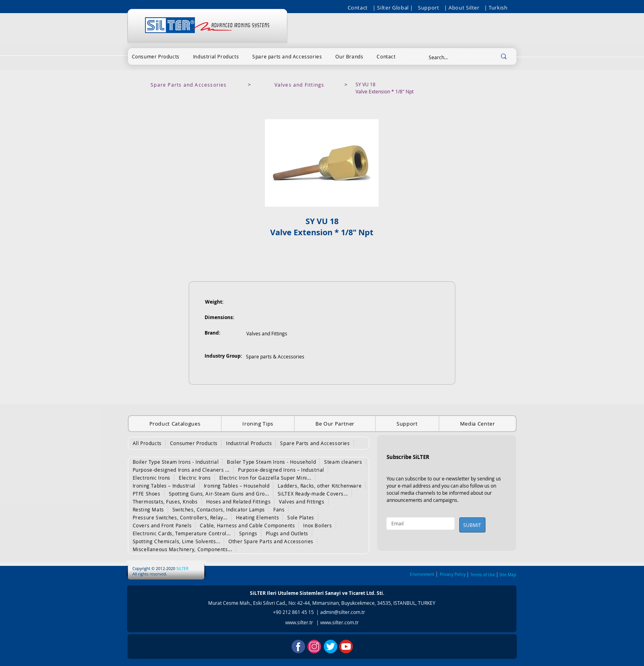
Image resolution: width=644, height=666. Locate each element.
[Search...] (454, 57)
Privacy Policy (453, 574)
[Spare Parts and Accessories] (190, 85)
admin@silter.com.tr (343, 612)
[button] (156, 56)
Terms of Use (483, 575)
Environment (422, 574)
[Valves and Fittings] (300, 85)
